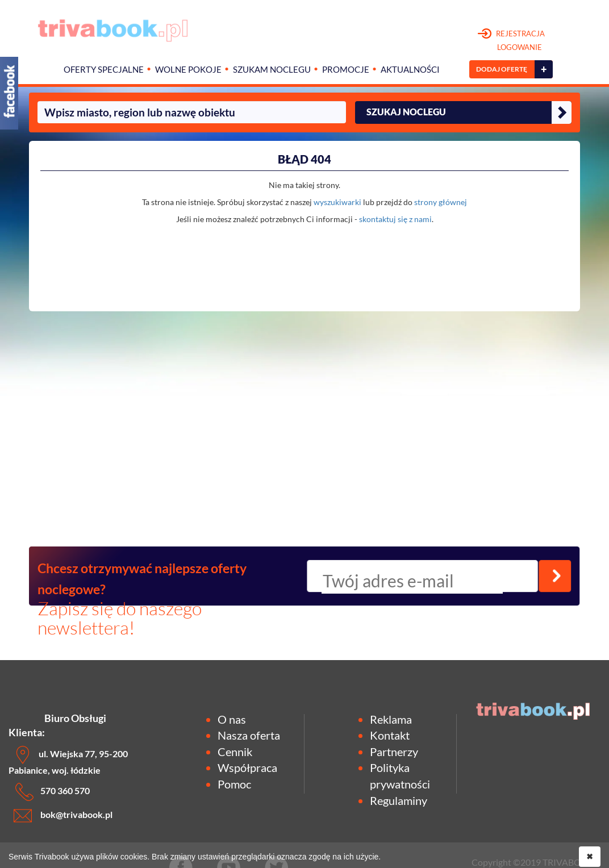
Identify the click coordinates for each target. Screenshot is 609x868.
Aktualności (410, 70)
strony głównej (441, 202)
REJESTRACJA (512, 41)
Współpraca (247, 767)
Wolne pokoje (188, 70)
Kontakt (390, 735)
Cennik (235, 752)
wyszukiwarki (337, 202)
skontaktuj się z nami (395, 219)
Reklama (391, 719)
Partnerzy (394, 752)
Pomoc (234, 784)
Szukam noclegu (272, 70)
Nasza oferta (249, 735)
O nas (232, 719)
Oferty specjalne (104, 70)
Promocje (346, 70)
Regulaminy (399, 800)
